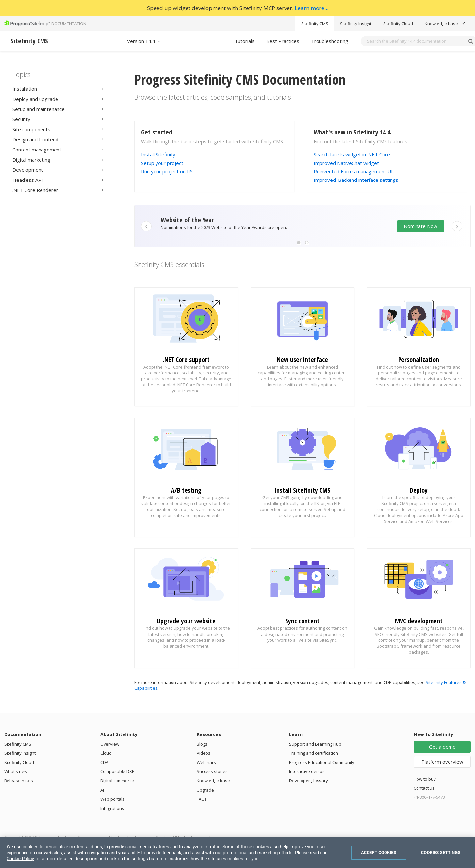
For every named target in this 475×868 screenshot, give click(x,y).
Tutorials (245, 41)
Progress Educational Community (322, 762)
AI (102, 790)
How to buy (425, 779)
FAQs (202, 799)
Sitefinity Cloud (398, 24)
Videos (204, 753)
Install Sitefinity (158, 154)
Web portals (112, 799)
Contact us (424, 788)
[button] (299, 243)
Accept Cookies (379, 852)
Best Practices (283, 41)
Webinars (206, 762)
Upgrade (205, 790)
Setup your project (162, 163)
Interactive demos (307, 771)
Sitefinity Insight (356, 24)
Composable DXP (117, 771)
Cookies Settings (441, 852)
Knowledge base (445, 24)
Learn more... (311, 8)
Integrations (112, 808)
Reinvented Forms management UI (353, 171)
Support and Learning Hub (315, 744)
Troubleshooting (330, 41)
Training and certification (314, 753)
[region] (237, 853)
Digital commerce (117, 781)
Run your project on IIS (167, 171)
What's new (16, 771)
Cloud (106, 753)
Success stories (212, 771)
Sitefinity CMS (315, 24)
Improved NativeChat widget (346, 163)
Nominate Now (421, 226)
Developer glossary (309, 781)
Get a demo (442, 747)
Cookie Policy (20, 859)
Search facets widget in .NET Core (352, 154)
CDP (104, 762)
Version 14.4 (144, 41)
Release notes (19, 781)
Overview (110, 744)
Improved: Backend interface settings (356, 180)
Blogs (202, 744)
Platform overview (442, 762)
